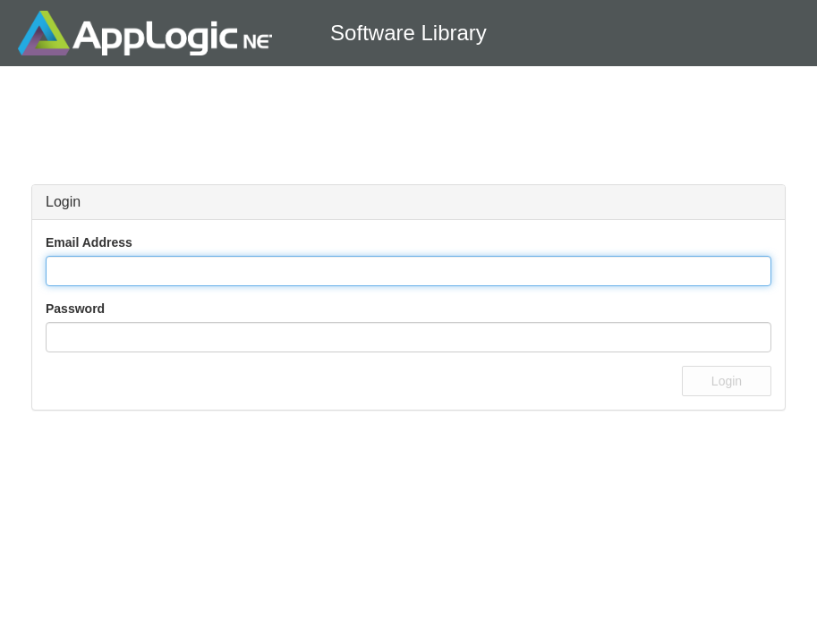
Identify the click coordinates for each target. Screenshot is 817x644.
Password (75, 309)
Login (727, 381)
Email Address (89, 242)
